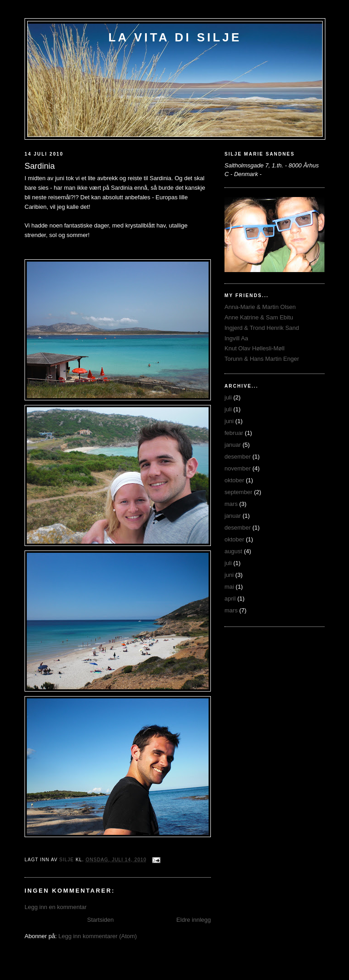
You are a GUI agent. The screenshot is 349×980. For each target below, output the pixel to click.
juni (229, 421)
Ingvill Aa (236, 338)
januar (233, 445)
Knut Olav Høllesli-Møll (254, 348)
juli (228, 397)
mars (231, 504)
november (238, 468)
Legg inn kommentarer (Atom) (97, 936)
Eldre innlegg (194, 920)
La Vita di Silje (175, 37)
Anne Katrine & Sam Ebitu (259, 317)
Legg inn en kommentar (56, 907)
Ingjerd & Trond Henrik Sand (262, 328)
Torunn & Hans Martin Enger (262, 359)
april (230, 599)
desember (238, 457)
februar (234, 433)
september (238, 492)
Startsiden (101, 920)
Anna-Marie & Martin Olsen (260, 307)
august (233, 551)
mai (229, 587)
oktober (234, 480)
